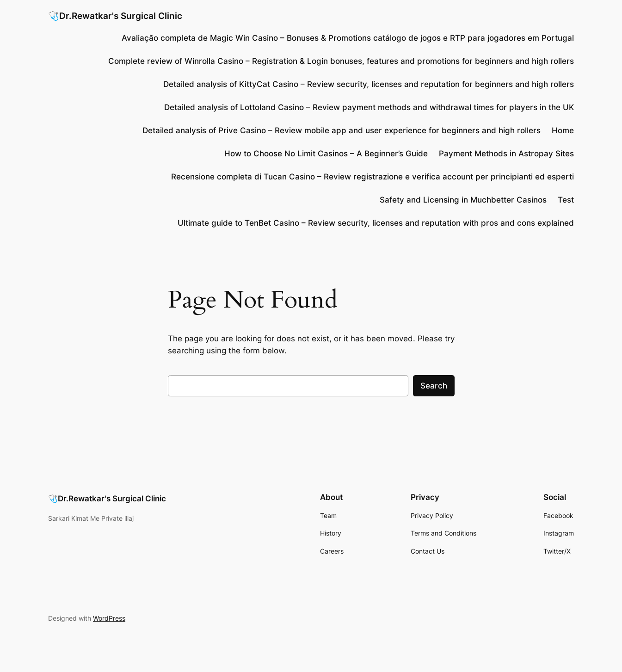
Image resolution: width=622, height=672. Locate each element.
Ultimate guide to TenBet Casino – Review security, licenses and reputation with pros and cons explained (376, 223)
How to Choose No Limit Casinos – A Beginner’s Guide (326, 154)
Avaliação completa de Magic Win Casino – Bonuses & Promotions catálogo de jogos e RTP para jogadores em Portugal (348, 38)
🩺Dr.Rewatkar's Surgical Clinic (115, 16)
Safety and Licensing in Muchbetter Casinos (463, 200)
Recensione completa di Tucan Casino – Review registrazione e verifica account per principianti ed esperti (373, 177)
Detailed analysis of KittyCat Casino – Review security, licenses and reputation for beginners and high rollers (369, 84)
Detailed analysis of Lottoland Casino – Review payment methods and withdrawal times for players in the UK (369, 107)
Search (434, 386)
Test (566, 200)
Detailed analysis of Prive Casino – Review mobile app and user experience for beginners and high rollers (342, 130)
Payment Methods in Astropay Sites (506, 154)
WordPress (109, 618)
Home (563, 130)
